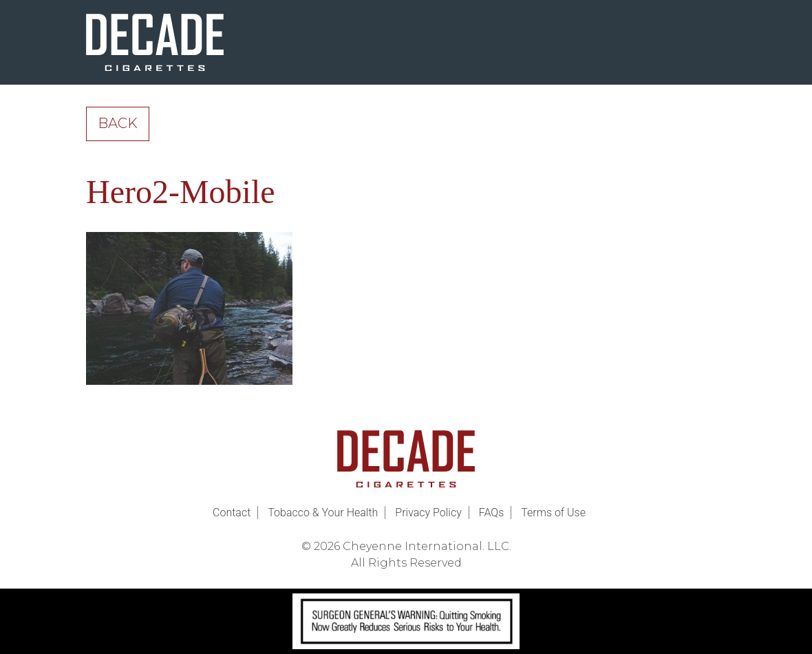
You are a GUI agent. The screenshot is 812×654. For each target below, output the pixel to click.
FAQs (492, 513)
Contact (232, 513)
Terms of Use (553, 513)
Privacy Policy (428, 513)
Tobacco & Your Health (323, 513)
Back (118, 123)
